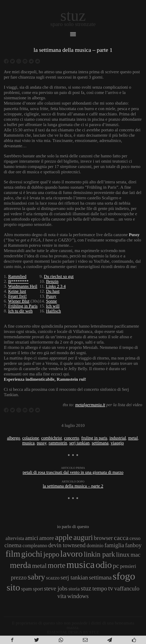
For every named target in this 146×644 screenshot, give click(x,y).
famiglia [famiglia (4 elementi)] (114, 545)
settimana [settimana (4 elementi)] (100, 577)
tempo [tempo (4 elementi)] (100, 588)
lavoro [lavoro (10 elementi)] (71, 554)
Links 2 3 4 (56, 286)
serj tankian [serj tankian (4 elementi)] (74, 577)
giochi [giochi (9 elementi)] (32, 554)
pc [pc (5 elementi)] (116, 566)
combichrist (52, 438)
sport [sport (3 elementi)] (38, 589)
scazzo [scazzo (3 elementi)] (53, 578)
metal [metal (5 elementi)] (39, 566)
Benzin (52, 281)
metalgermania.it (90, 405)
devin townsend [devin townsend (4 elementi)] (67, 545)
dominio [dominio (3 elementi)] (95, 545)
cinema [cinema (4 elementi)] (13, 545)
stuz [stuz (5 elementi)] (86, 588)
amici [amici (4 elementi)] (32, 538)
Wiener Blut (19, 301)
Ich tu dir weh (20, 311)
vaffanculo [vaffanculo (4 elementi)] (127, 588)
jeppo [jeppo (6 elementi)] (51, 554)
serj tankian (79, 443)
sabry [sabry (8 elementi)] (36, 577)
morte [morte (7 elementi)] (57, 565)
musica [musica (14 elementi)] (81, 564)
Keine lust (17, 291)
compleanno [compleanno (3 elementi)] (35, 545)
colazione (31, 438)
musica (28, 443)
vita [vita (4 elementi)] (62, 596)
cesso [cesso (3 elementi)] (135, 538)
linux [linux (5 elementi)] (123, 554)
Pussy (51, 296)
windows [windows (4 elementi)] (78, 596)
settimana (100, 443)
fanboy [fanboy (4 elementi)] (133, 545)
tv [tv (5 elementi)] (111, 588)
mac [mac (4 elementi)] (136, 555)
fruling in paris (94, 438)
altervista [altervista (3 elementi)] (15, 538)
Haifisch (53, 311)
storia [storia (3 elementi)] (74, 589)
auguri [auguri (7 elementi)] (83, 537)
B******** (18, 281)
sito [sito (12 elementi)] (13, 587)
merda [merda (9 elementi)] (20, 565)
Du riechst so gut (59, 276)
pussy (42, 443)
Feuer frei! (17, 296)
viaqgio (117, 443)
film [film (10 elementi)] (13, 554)
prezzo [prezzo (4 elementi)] (19, 577)
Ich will (53, 306)
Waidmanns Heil (23, 286)
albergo (14, 438)
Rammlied (17, 276)
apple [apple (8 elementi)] (64, 537)
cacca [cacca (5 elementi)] (121, 538)
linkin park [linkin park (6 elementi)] (99, 554)
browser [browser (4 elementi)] (103, 538)
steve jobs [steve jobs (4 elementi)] (56, 588)
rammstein (58, 443)
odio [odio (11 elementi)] (104, 565)
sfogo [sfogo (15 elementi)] (124, 576)
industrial (118, 438)
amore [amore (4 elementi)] (47, 538)
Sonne (52, 301)
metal (133, 438)
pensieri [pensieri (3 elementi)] (128, 566)
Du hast (53, 291)
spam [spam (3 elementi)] (26, 589)
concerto (72, 438)
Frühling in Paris (23, 306)
